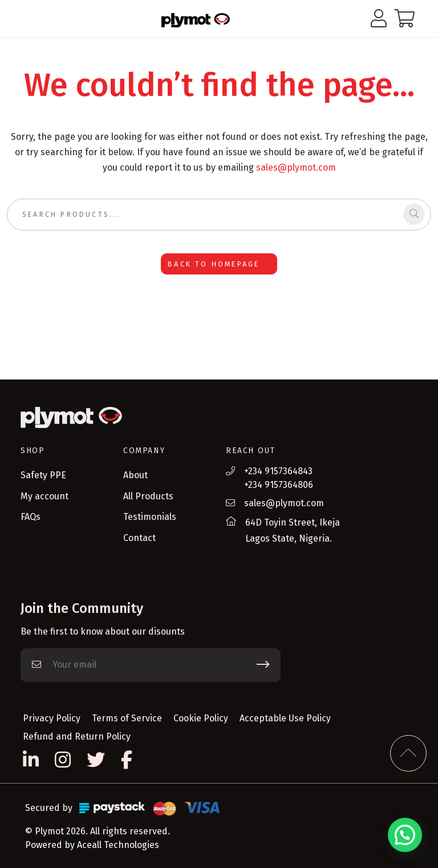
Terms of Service (127, 718)
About (135, 475)
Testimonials (150, 517)
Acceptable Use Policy (285, 718)
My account (44, 496)
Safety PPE (43, 475)
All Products (148, 496)
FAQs (31, 517)
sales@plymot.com (296, 167)
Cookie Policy (201, 718)
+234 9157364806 (279, 485)
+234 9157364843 (278, 471)
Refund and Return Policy (77, 736)
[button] (405, 835)
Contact (139, 538)
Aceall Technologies (118, 845)
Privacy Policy (52, 718)
